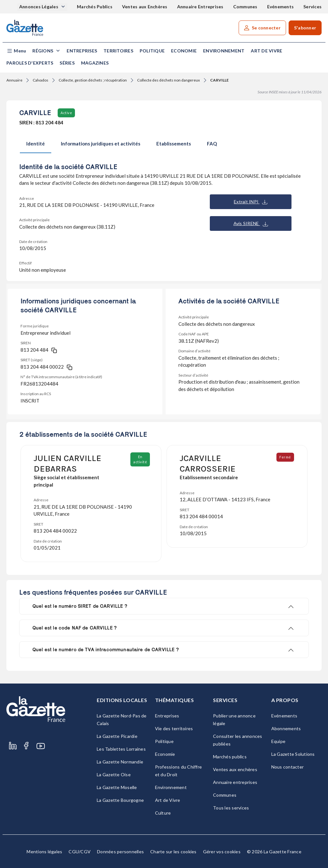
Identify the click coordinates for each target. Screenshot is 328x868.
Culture (163, 813)
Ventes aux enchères (235, 769)
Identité (36, 144)
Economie (184, 51)
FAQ (212, 144)
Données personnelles (120, 852)
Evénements (281, 7)
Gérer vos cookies (222, 852)
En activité (140, 459)
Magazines (95, 63)
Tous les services (231, 808)
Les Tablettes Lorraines (121, 749)
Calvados (41, 80)
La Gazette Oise (114, 774)
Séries (67, 63)
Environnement (224, 51)
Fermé (286, 457)
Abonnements (286, 728)
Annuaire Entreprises (200, 7)
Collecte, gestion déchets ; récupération (93, 80)
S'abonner (305, 28)
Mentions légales (44, 852)
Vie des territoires (174, 728)
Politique (152, 51)
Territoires (118, 51)
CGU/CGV (80, 852)
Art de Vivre (266, 51)
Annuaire (14, 80)
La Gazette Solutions (293, 754)
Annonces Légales (39, 7)
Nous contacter (288, 767)
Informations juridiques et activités (101, 144)
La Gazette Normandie (120, 762)
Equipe (279, 741)
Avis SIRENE (251, 223)
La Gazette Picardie (117, 736)
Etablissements (174, 144)
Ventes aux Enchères (145, 7)
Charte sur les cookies (173, 852)
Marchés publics (230, 757)
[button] (16, 51)
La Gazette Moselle (117, 787)
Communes (245, 7)
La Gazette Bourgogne (120, 800)
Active (66, 113)
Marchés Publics (95, 7)
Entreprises (82, 51)
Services (312, 7)
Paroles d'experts (30, 63)
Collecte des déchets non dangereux (168, 80)
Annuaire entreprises (235, 782)
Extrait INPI (251, 202)
